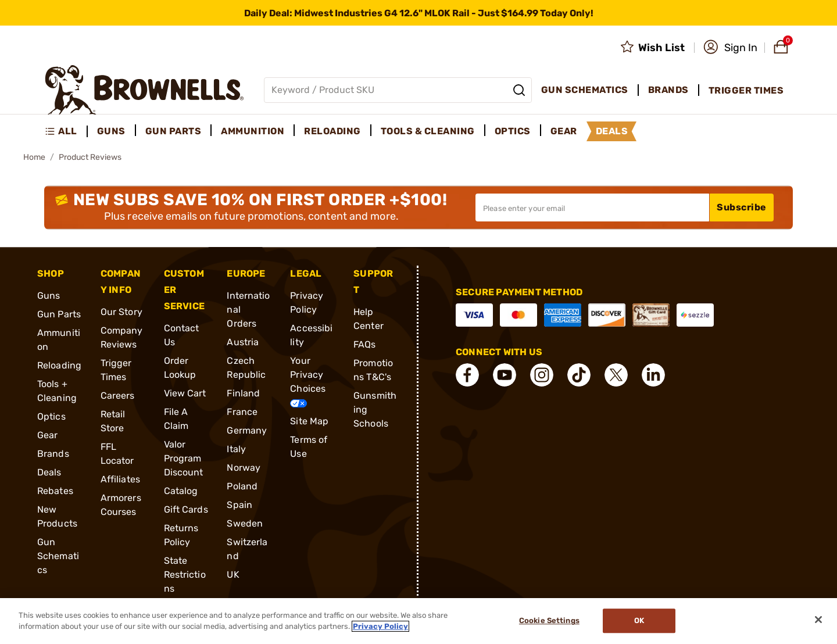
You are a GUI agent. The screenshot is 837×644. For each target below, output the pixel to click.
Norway (244, 468)
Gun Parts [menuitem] (174, 131)
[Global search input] (398, 90)
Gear (47, 435)
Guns (49, 296)
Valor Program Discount (184, 458)
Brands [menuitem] (668, 90)
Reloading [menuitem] (332, 131)
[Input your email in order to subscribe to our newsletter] (592, 207)
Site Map (309, 421)
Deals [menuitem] (612, 131)
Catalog (181, 491)
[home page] (144, 90)
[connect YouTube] (505, 375)
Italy (236, 449)
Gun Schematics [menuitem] (585, 90)
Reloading (59, 365)
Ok (639, 621)
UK (233, 575)
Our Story (121, 312)
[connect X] (616, 375)
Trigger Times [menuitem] (746, 90)
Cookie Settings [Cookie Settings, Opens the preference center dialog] (549, 621)
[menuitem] (66, 131)
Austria (243, 342)
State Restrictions (185, 575)
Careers (118, 396)
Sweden (245, 523)
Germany (247, 430)
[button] (730, 48)
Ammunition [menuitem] (253, 131)
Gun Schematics (58, 556)
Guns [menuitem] (111, 131)
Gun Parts (59, 314)
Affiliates (120, 479)
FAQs (364, 344)
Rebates (55, 491)
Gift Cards (186, 509)
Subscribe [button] (742, 207)
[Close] (818, 620)
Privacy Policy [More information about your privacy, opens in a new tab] (380, 626)
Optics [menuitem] (513, 131)
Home (34, 157)
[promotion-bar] (419, 13)
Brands (53, 454)
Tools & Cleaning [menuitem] (428, 131)
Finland (243, 393)
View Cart (185, 393)
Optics (51, 416)
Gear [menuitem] (564, 131)
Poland (242, 486)
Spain (239, 505)
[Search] (519, 90)
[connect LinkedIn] (653, 375)
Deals (49, 472)
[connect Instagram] (542, 375)
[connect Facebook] (467, 375)
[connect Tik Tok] (579, 375)
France (242, 412)
